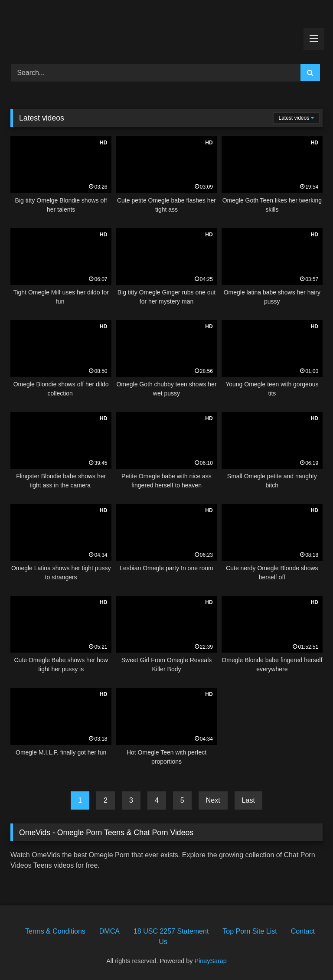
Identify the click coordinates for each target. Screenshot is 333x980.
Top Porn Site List (250, 931)
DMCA (109, 931)
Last (248, 800)
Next (213, 800)
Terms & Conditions (55, 931)
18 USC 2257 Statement (171, 931)
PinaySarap (210, 961)
